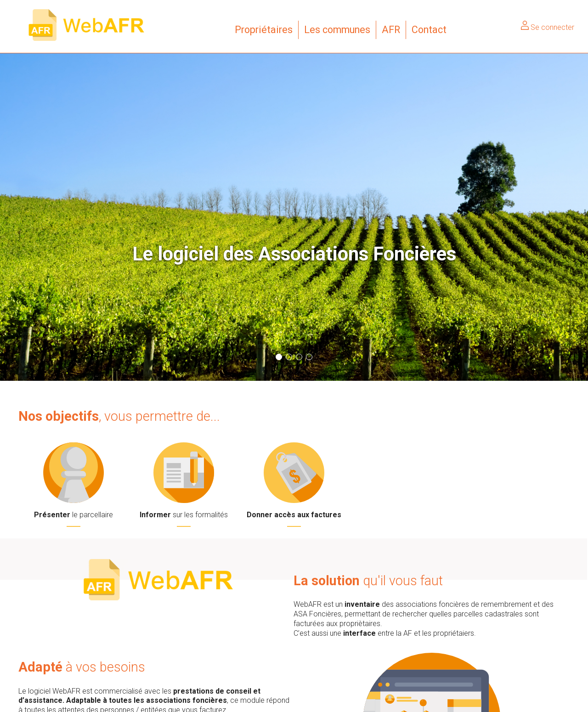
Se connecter (548, 27)
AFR (391, 30)
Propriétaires (264, 30)
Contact (429, 30)
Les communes (337, 30)
